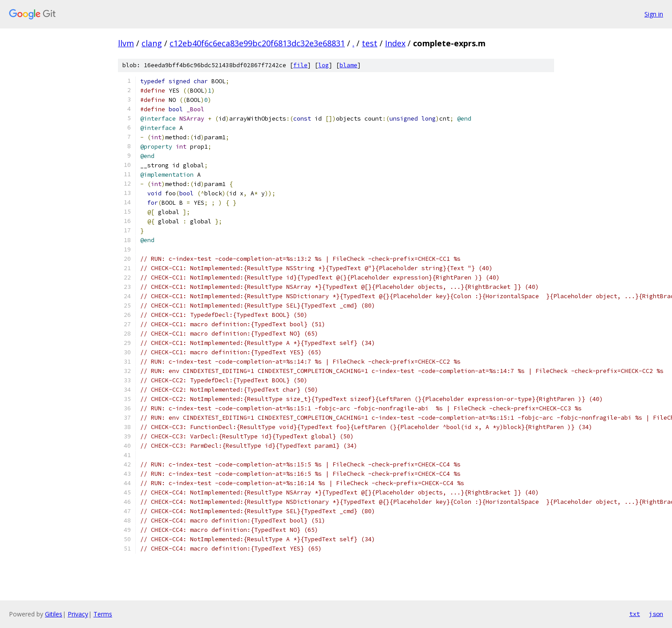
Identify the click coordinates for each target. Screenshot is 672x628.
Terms (103, 614)
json (656, 614)
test (370, 43)
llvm (126, 43)
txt (635, 614)
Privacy (78, 614)
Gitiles (54, 614)
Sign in (654, 14)
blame (348, 65)
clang (152, 43)
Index (395, 43)
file (300, 65)
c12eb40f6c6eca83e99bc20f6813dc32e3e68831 (257, 43)
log (324, 65)
